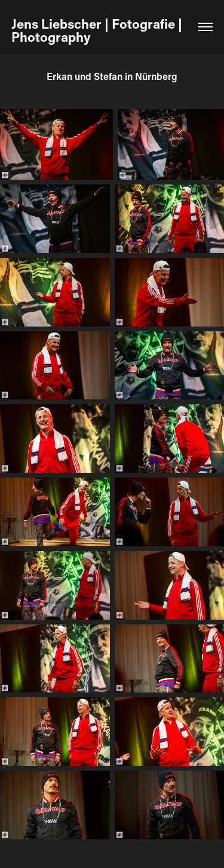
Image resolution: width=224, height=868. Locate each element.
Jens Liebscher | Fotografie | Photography (98, 30)
